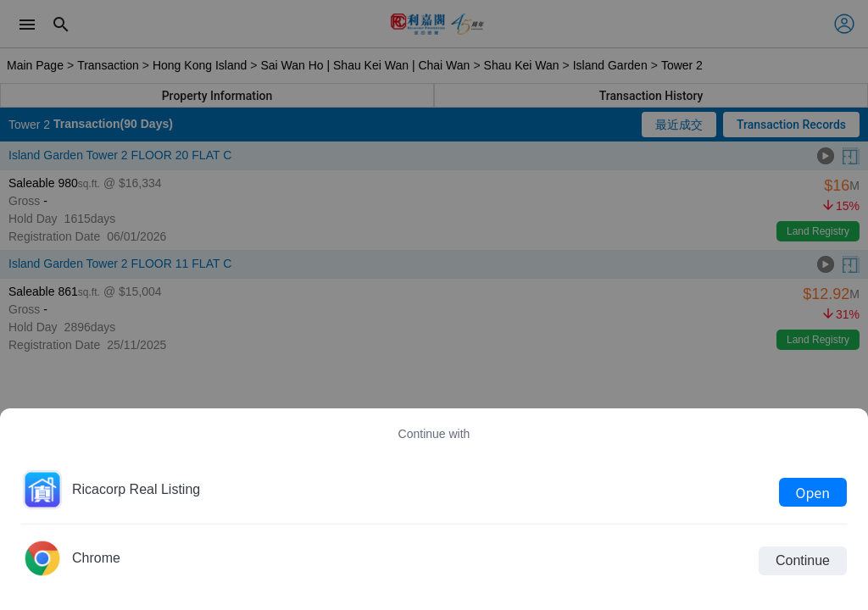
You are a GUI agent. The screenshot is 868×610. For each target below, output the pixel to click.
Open (813, 492)
